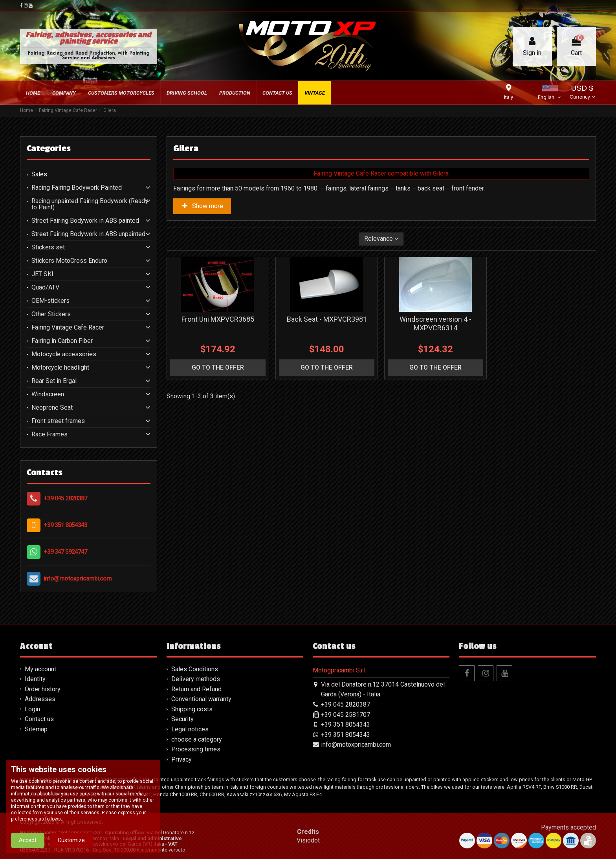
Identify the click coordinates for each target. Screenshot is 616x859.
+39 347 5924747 (65, 552)
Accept (28, 850)
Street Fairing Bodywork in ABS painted (85, 221)
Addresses (40, 699)
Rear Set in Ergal (54, 381)
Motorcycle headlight (60, 368)
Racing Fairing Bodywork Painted (77, 188)
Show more (202, 206)
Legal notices (190, 729)
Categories (49, 148)
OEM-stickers (50, 301)
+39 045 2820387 (65, 498)
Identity (35, 679)
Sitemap (36, 729)
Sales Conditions (195, 669)
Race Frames (49, 434)
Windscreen (48, 394)
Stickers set (48, 247)
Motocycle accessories (64, 354)
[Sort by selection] (381, 239)
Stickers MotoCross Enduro (69, 261)
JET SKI (42, 274)
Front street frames (58, 421)
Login (32, 709)
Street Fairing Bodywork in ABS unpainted (88, 234)
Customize (71, 850)
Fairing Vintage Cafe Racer (68, 328)
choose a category (197, 739)
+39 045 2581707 (346, 715)
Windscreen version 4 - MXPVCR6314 (435, 323)
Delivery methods (196, 679)
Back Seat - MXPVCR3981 (327, 319)
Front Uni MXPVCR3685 (218, 319)
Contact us (39, 719)
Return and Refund (196, 689)
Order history (43, 689)
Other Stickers (51, 314)
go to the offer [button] (218, 367)
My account (40, 669)
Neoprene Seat (52, 408)
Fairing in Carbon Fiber (62, 341)
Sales (39, 174)
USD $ (582, 93)
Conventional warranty (201, 699)
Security (182, 719)
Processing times (196, 749)
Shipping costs (192, 709)
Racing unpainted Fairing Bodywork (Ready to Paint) (90, 204)
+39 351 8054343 (65, 525)
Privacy (181, 759)
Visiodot (308, 840)
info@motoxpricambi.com (78, 578)
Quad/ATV (45, 288)
